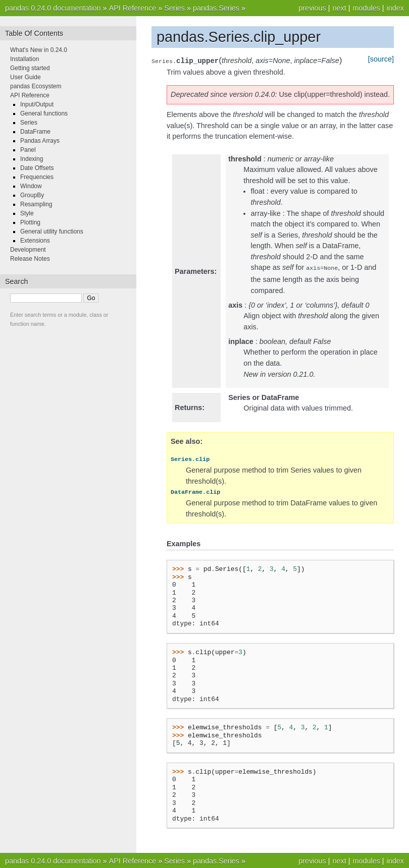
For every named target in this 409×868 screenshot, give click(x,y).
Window (31, 186)
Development (28, 250)
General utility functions (52, 232)
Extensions (35, 241)
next (339, 8)
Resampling (36, 204)
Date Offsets (37, 168)
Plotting (30, 222)
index (395, 8)
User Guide (25, 77)
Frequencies (37, 177)
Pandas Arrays (40, 141)
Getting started (30, 68)
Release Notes (30, 259)
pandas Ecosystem (36, 86)
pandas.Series (216, 8)
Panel (28, 150)
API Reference (133, 8)
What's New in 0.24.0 (39, 50)
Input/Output (37, 104)
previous (312, 8)
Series (174, 8)
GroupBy (32, 195)
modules (366, 8)
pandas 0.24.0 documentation (53, 8)
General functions (44, 113)
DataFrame (35, 132)
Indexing (32, 159)
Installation (24, 59)
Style (27, 213)
